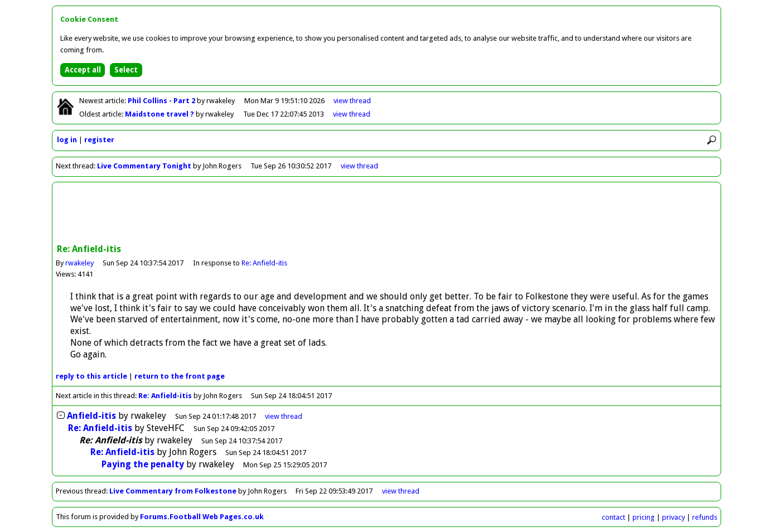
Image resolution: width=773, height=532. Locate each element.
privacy (673, 517)
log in (67, 140)
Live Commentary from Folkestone (173, 491)
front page (180, 376)
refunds (705, 517)
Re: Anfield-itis (264, 263)
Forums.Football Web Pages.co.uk (202, 517)
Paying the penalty (143, 464)
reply (91, 376)
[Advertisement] (386, 214)
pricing (644, 517)
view (352, 101)
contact (613, 517)
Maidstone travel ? (160, 114)
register (99, 140)
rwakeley (79, 263)
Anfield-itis (91, 416)
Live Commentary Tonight (144, 166)
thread (284, 416)
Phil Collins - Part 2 (162, 101)
